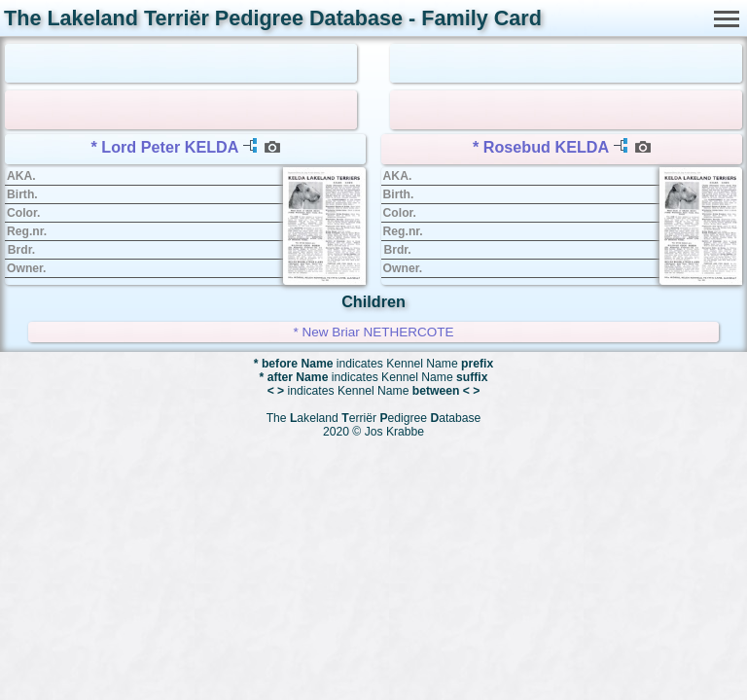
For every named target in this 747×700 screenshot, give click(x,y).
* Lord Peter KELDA (165, 147)
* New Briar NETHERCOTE (373, 332)
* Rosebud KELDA (541, 147)
